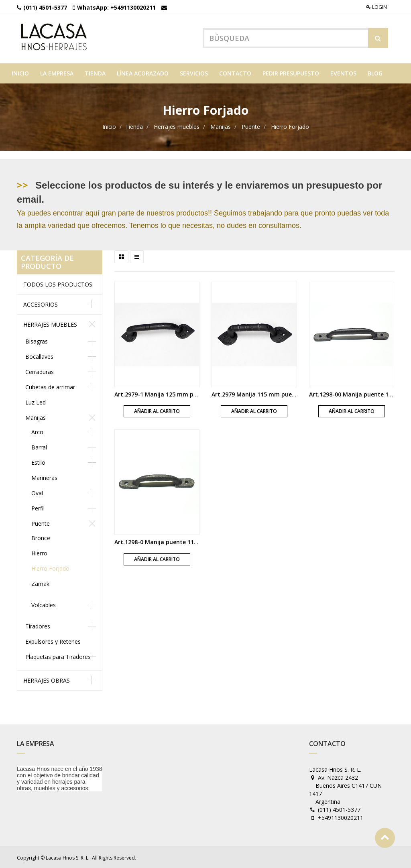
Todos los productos (58, 283)
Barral (39, 446)
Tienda (134, 125)
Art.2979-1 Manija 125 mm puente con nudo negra (185, 393)
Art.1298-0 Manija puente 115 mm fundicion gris (182, 541)
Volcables (44, 604)
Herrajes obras (47, 679)
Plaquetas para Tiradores (58, 656)
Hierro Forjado (290, 125)
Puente (251, 125)
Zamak (40, 582)
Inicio (109, 125)
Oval (37, 492)
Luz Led (36, 401)
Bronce (41, 537)
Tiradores (38, 625)
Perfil (38, 507)
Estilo (38, 461)
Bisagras (37, 340)
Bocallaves (39, 355)
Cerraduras (40, 371)
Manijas (221, 125)
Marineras (44, 477)
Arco (37, 431)
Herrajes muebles (177, 125)
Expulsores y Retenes (53, 640)
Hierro (39, 552)
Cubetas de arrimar (50, 386)
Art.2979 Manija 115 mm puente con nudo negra (279, 393)
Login (376, 7)
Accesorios (41, 303)
